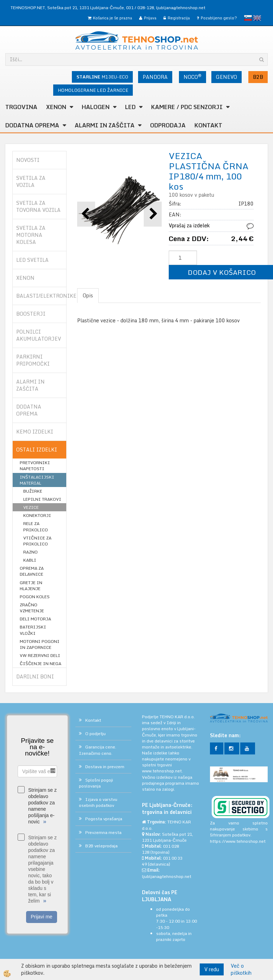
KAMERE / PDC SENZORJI (187, 107)
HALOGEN (96, 107)
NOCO (193, 77)
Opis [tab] (88, 295)
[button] (153, 214)
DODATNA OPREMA (32, 125)
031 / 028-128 (140, 8)
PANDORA (155, 77)
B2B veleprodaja (101, 846)
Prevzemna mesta (103, 832)
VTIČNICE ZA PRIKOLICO (37, 541)
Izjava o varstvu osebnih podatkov (98, 802)
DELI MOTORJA (35, 619)
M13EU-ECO (102, 77)
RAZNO (30, 552)
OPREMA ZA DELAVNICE (32, 571)
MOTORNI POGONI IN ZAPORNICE (40, 644)
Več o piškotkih (241, 969)
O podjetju (95, 734)
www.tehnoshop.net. (162, 771)
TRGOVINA (21, 107)
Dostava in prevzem (105, 767)
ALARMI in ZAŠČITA (105, 125)
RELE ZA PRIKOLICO (36, 526)
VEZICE (31, 507)
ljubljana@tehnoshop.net (181, 8)
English (257, 18)
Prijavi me (41, 917)
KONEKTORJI (37, 515)
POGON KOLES (35, 597)
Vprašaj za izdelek (189, 225)
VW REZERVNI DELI (40, 655)
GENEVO (227, 77)
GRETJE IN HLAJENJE (31, 586)
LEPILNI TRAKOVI (42, 499)
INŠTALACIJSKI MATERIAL (37, 480)
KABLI (30, 560)
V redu (212, 969)
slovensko (248, 18)
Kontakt (208, 125)
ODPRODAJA (168, 125)
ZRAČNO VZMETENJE (32, 608)
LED (130, 107)
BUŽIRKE (33, 491)
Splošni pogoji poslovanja (96, 783)
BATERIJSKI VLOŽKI (33, 630)
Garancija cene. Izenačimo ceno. (98, 750)
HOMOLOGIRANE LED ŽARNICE (93, 90)
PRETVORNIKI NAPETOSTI (35, 466)
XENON (56, 107)
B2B (258, 77)
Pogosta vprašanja (104, 819)
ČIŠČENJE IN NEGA (41, 663)
